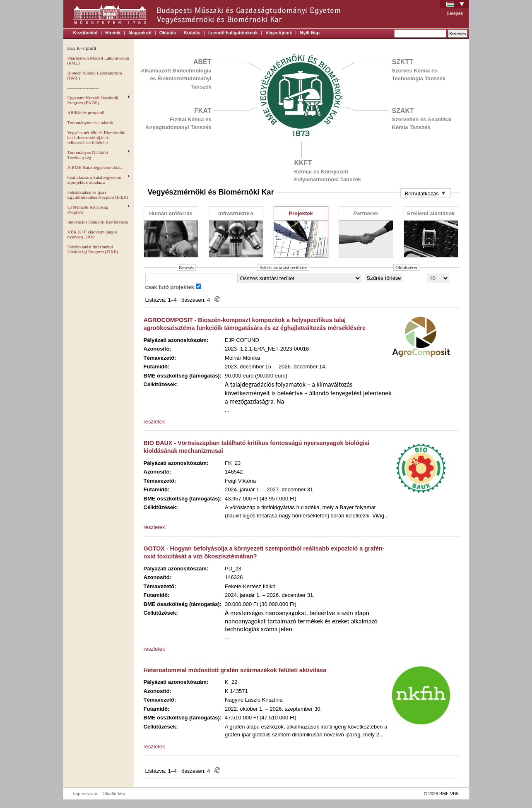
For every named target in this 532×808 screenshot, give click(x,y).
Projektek (301, 213)
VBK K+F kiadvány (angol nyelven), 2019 (92, 234)
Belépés (455, 13)
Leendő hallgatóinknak (233, 33)
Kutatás (192, 33)
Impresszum (85, 794)
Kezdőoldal (85, 33)
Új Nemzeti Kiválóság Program (99, 209)
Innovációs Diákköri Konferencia (98, 222)
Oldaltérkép (114, 794)
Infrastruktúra (236, 213)
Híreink (113, 33)
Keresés (186, 267)
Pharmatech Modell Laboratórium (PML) (99, 60)
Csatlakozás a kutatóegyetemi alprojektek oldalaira (99, 180)
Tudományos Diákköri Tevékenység (99, 155)
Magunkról (140, 33)
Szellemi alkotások (431, 213)
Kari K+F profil (82, 48)
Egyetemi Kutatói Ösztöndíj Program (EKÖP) (99, 100)
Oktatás (168, 33)
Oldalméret (407, 267)
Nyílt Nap (310, 33)
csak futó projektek (170, 287)
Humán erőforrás (171, 213)
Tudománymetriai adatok (90, 123)
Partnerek (366, 213)
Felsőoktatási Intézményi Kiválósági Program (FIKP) (93, 249)
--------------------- (83, 88)
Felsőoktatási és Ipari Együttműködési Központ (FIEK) (98, 195)
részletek (154, 422)
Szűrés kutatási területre (283, 267)
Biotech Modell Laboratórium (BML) (95, 75)
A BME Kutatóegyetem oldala (95, 167)
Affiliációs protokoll (86, 113)
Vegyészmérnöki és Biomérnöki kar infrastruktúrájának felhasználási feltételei (97, 137)
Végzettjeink (279, 33)
